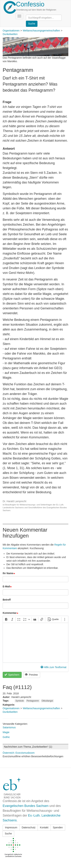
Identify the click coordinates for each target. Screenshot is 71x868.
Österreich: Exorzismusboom (19, 753)
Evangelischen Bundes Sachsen (26, 806)
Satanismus (9, 727)
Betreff (7, 600)
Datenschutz (29, 827)
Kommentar (10, 613)
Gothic (6, 737)
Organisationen (11, 31)
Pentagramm (33, 701)
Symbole (20, 701)
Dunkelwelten (10, 34)
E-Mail (6, 586)
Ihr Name (8, 573)
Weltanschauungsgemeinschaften (41, 31)
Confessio (30, 4)
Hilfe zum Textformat (54, 667)
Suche (8, 834)
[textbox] (35, 643)
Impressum (11, 827)
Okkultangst (47, 701)
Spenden (58, 827)
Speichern (12, 675)
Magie (6, 732)
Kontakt (44, 827)
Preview (31, 675)
